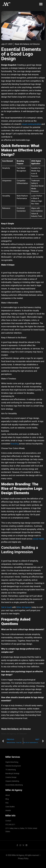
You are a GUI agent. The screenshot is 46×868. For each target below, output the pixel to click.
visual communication (31, 124)
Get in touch (7, 607)
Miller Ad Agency (24, 607)
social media (38, 539)
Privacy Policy (23, 858)
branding (15, 444)
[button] (41, 4)
